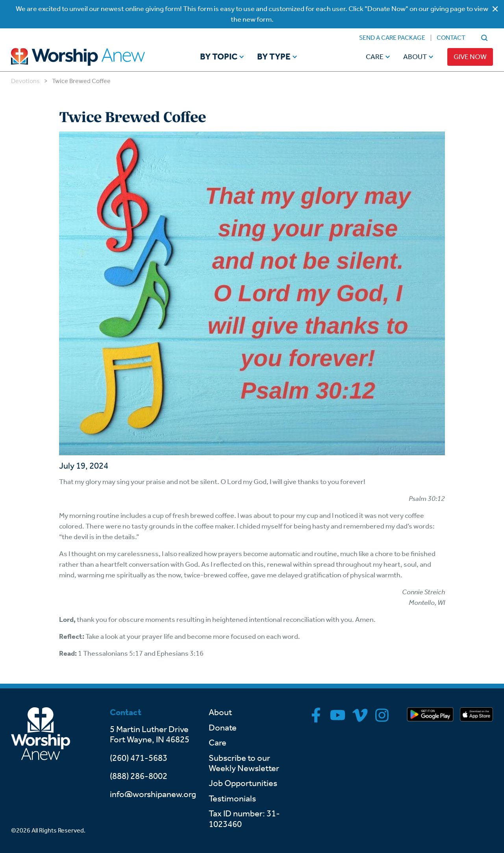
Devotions (25, 81)
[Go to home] (93, 57)
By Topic (219, 57)
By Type (274, 57)
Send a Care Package (392, 38)
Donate (223, 728)
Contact (451, 38)
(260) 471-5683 (139, 758)
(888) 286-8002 (139, 776)
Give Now (470, 57)
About (415, 57)
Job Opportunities (243, 783)
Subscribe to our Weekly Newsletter (244, 763)
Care (375, 57)
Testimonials (232, 799)
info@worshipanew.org (153, 794)
